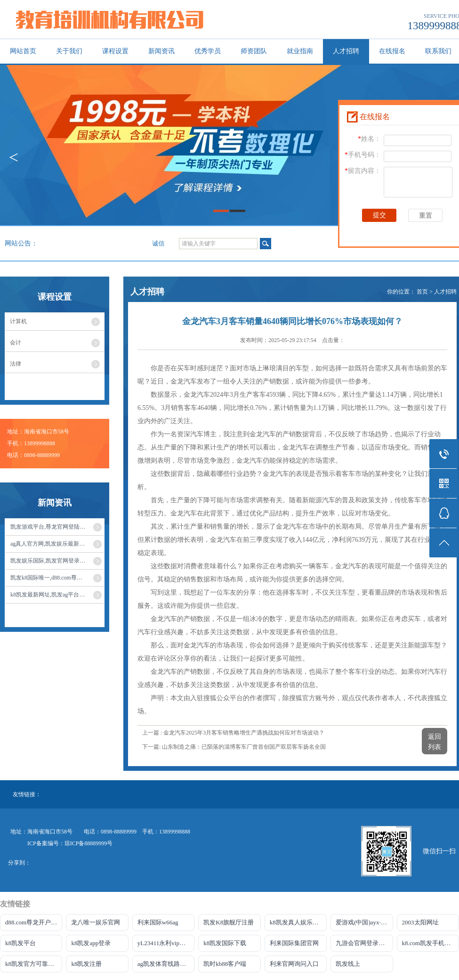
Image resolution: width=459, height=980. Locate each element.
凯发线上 (348, 964)
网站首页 (23, 51)
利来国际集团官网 (294, 943)
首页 (422, 292)
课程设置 (115, 51)
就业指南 (300, 51)
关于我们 (69, 51)
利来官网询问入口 (294, 964)
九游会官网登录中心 (363, 943)
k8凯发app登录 (91, 943)
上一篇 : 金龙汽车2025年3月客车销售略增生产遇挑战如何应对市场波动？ (233, 733)
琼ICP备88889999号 (89, 843)
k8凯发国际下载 (225, 943)
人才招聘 (346, 51)
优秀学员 (208, 51)
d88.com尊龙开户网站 (34, 922)
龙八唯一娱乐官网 (96, 922)
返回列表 (435, 742)
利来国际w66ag (158, 922)
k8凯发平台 (20, 943)
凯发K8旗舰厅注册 (229, 922)
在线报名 (392, 51)
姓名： (369, 139)
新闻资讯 (161, 51)
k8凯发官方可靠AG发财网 (34, 964)
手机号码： (363, 155)
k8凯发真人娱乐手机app (298, 922)
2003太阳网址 (420, 922)
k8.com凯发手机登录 (430, 943)
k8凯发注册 (86, 964)
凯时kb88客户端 (225, 964)
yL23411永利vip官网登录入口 (166, 943)
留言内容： (363, 171)
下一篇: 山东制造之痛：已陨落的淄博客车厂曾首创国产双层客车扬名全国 (234, 747)
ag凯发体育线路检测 (165, 964)
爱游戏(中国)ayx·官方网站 (364, 922)
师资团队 (254, 51)
